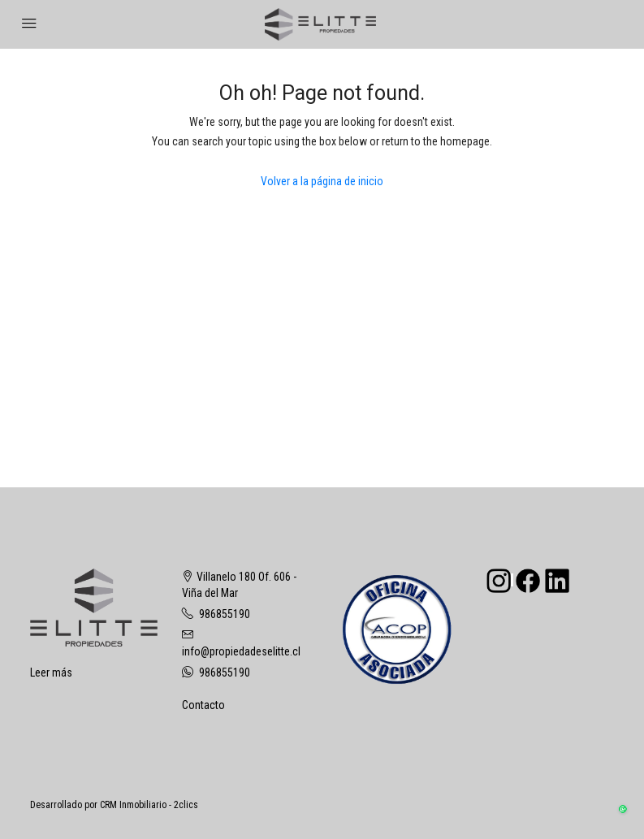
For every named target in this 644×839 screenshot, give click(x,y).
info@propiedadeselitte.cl (241, 651)
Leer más (51, 672)
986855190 (225, 614)
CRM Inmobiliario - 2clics (149, 805)
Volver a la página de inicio (322, 181)
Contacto (203, 705)
